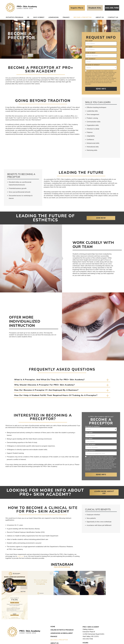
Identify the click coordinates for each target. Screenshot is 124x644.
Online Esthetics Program (62, 606)
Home (53, 602)
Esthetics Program (14, 17)
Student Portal (57, 625)
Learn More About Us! (106, 492)
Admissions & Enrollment (62, 609)
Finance (66, 17)
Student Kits (95, 8)
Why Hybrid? (39, 17)
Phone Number (90, 53)
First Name (89, 41)
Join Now (106, 218)
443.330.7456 (88, 615)
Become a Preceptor (83, 17)
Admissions (54, 17)
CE (28, 17)
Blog (53, 622)
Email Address (90, 59)
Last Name (89, 47)
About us (100, 17)
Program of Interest (93, 65)
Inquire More (77, 8)
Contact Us (113, 17)
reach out (21, 556)
